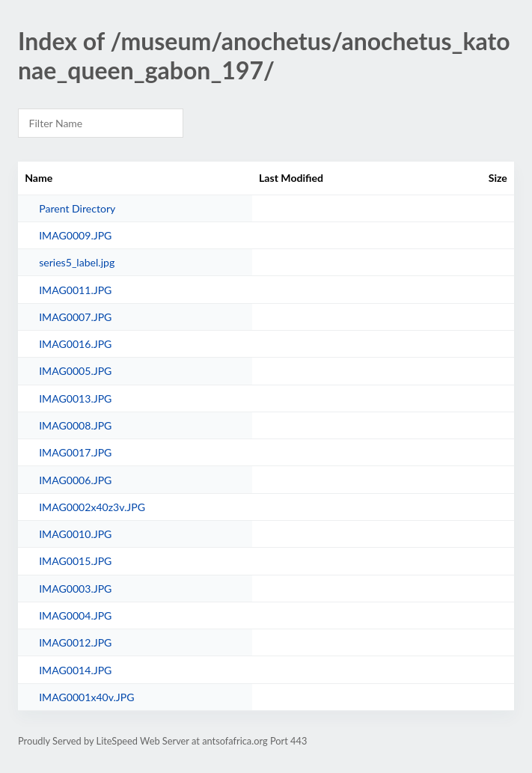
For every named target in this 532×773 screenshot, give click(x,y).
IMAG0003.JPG (75, 589)
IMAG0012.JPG (75, 642)
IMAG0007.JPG (75, 317)
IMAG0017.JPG (75, 452)
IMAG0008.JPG (75, 425)
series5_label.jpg (77, 262)
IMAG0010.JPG (75, 534)
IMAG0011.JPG (75, 290)
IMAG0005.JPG (75, 371)
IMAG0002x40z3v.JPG (92, 507)
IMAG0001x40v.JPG (86, 697)
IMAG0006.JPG (75, 480)
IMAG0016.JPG (75, 344)
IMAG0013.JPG (75, 398)
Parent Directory (77, 208)
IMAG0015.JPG (75, 561)
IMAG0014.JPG (75, 670)
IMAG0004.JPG (75, 615)
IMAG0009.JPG (75, 235)
